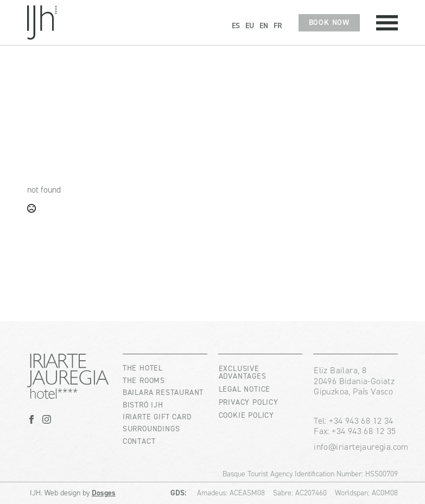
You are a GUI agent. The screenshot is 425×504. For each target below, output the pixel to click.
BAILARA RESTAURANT (163, 393)
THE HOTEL (143, 368)
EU (250, 26)
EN (264, 26)
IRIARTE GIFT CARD (157, 417)
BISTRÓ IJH (143, 405)
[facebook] (31, 419)
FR (278, 26)
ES (236, 26)
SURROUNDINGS (151, 429)
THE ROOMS (144, 381)
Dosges (104, 493)
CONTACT (139, 441)
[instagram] (47, 419)
